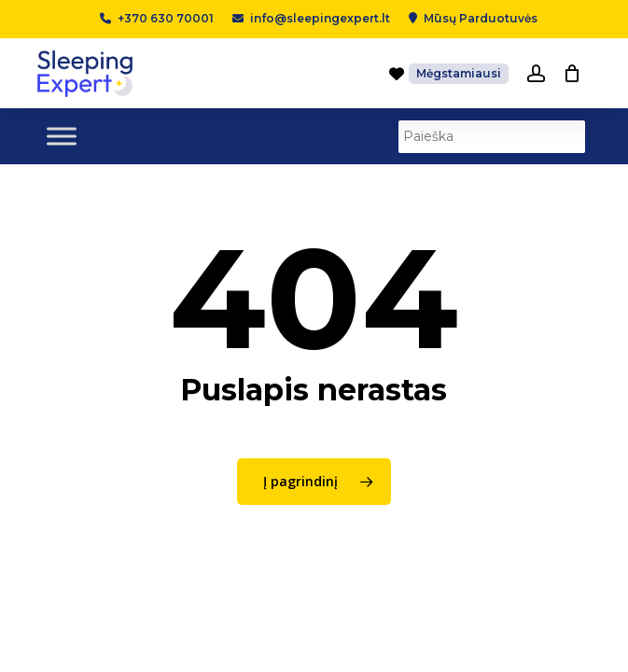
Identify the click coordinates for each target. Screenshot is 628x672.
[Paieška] (492, 137)
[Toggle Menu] (62, 136)
